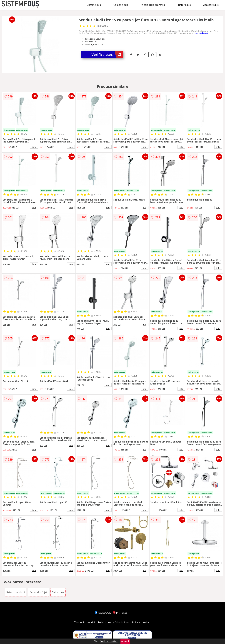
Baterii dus (184, 5)
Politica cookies (140, 622)
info (34, 147)
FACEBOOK (103, 613)
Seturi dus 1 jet (38, 592)
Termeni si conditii (85, 622)
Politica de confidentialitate (114, 622)
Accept (125, 641)
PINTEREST (121, 613)
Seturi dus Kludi (16, 592)
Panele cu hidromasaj (153, 5)
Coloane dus (121, 5)
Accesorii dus (211, 5)
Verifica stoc (107, 55)
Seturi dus (58, 592)
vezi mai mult (201, 33)
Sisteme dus (94, 5)
